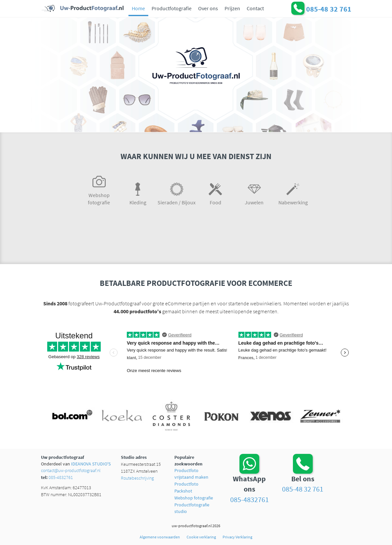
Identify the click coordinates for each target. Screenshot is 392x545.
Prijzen (232, 8)
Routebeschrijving (137, 478)
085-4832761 (61, 477)
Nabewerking (293, 193)
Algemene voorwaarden (160, 537)
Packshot (183, 491)
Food (216, 193)
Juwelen (254, 193)
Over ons (208, 8)
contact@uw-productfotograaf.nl (71, 470)
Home (138, 8)
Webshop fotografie (99, 189)
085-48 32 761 (303, 489)
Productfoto (186, 484)
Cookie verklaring (201, 537)
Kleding (138, 193)
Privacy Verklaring (237, 537)
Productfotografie (172, 8)
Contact (255, 8)
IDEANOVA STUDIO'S (91, 464)
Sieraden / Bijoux (177, 193)
